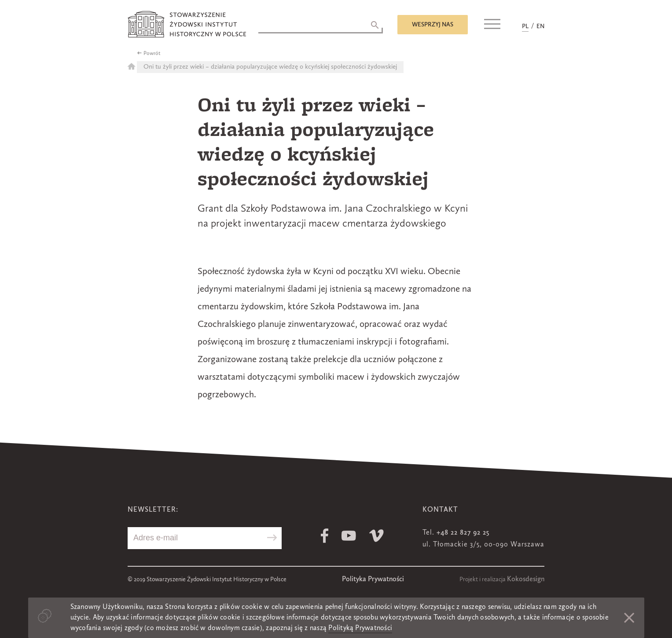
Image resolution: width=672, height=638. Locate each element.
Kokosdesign (526, 579)
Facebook (325, 536)
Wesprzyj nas (433, 25)
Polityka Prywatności (373, 579)
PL (525, 26)
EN (540, 26)
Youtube (349, 536)
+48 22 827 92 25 (463, 533)
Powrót (152, 54)
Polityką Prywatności (360, 628)
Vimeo (376, 536)
